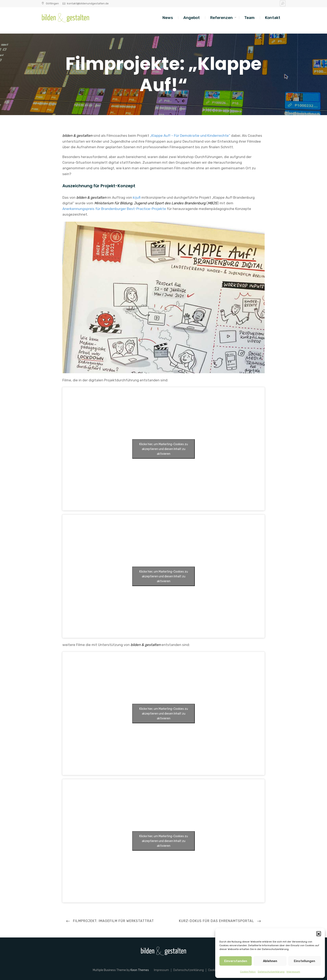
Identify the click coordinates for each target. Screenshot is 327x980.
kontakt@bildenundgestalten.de (88, 3)
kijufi (137, 197)
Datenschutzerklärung (271, 972)
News (168, 18)
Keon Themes (140, 970)
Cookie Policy (248, 972)
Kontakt (273, 18)
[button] (319, 934)
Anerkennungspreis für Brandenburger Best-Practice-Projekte (114, 209)
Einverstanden (236, 961)
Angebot (192, 18)
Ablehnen (270, 961)
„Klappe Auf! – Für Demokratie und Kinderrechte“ (190, 136)
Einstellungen (304, 961)
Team (249, 18)
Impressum (293, 972)
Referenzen (221, 18)
